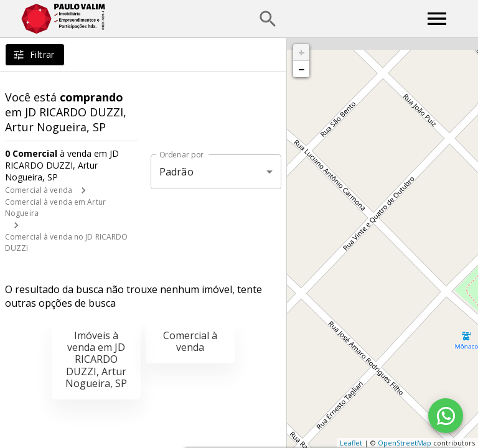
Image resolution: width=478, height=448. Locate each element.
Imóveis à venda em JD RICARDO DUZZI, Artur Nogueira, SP (96, 359)
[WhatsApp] (446, 416)
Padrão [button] (176, 172)
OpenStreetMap (405, 443)
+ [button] (302, 52)
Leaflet (351, 443)
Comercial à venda (39, 190)
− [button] (301, 69)
